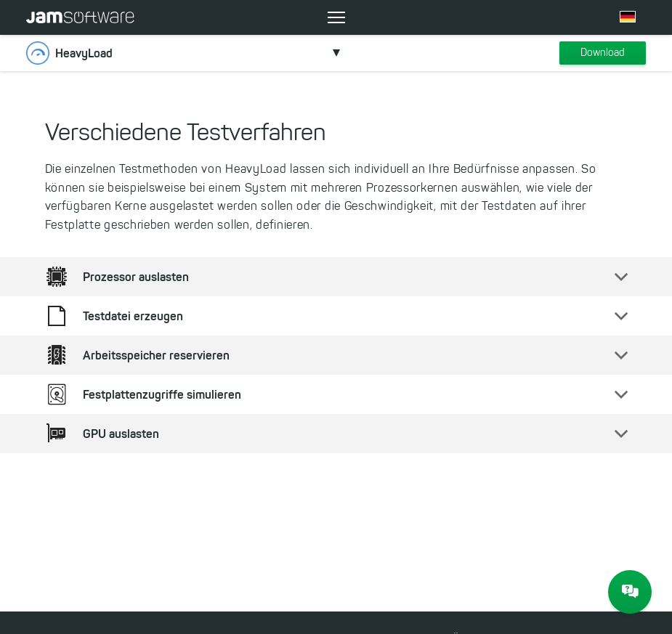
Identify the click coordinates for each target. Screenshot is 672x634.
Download (603, 53)
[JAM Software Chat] (630, 592)
